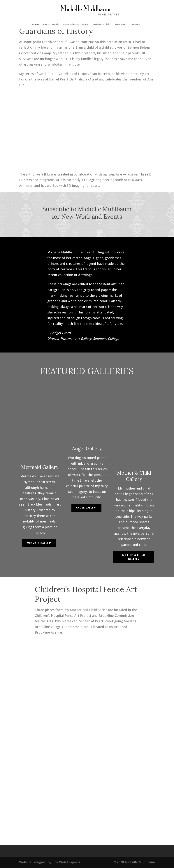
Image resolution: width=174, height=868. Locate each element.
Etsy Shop (121, 25)
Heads (55, 25)
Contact (135, 25)
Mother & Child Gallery (134, 557)
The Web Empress (66, 862)
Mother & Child (102, 25)
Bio (45, 25)
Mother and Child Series (89, 610)
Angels (85, 25)
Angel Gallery (86, 508)
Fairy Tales (70, 25)
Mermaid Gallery (39, 543)
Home (35, 25)
